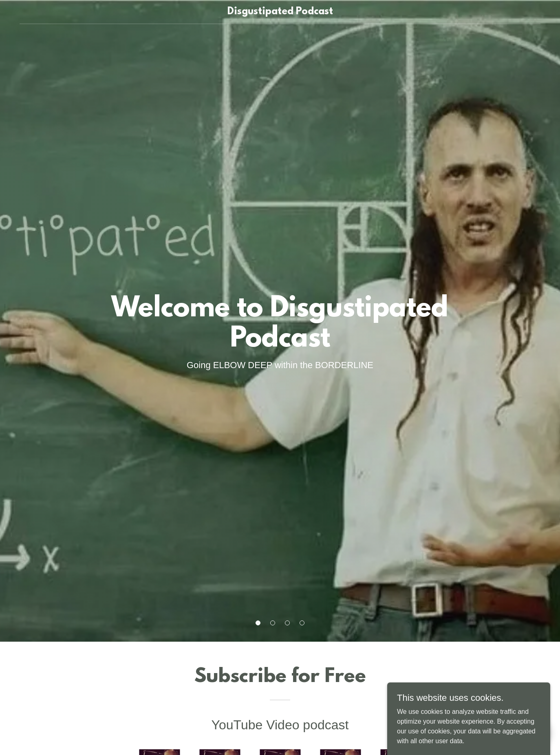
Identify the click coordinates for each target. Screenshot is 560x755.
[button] (258, 623)
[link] (280, 12)
